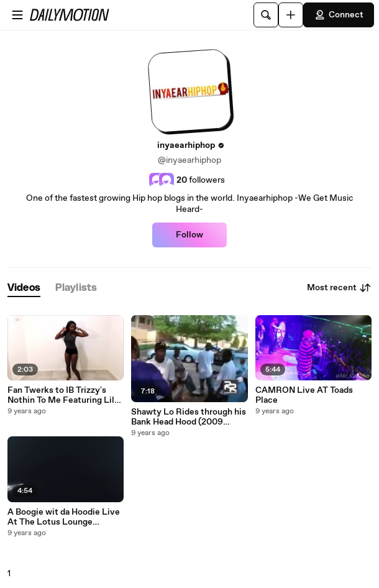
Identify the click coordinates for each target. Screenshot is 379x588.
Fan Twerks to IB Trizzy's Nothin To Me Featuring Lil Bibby (61, 395)
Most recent (339, 288)
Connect (339, 15)
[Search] (266, 15)
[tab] (24, 288)
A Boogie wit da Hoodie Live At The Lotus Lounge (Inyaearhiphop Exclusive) (64, 517)
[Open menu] (17, 15)
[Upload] (291, 15)
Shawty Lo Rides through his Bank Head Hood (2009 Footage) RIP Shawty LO (189, 417)
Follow (189, 235)
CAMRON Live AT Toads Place (304, 395)
